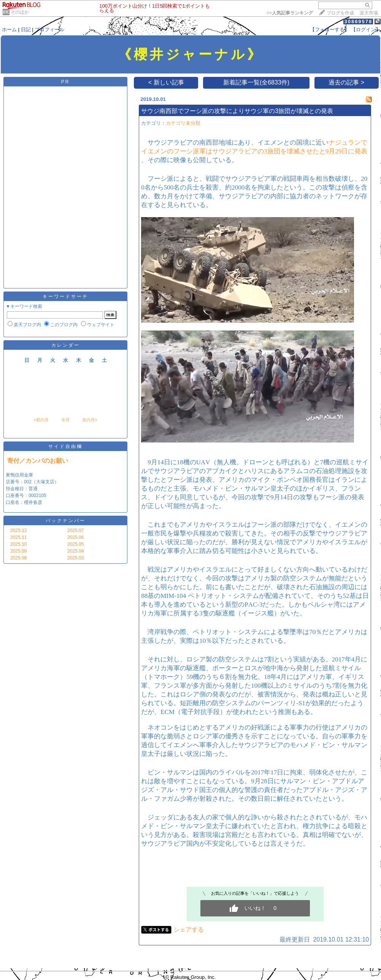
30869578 (358, 22)
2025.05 (75, 544)
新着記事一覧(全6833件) (256, 82)
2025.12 (18, 531)
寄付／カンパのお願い (38, 461)
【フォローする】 (330, 29)
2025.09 (18, 551)
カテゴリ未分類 (183, 123)
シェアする (189, 930)
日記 (26, 29)
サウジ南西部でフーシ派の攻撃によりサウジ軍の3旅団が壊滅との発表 (237, 111)
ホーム (9, 29)
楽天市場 (369, 13)
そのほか (20, 12)
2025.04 (75, 551)
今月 (65, 420)
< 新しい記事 (166, 82)
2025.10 (18, 544)
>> (290, 13)
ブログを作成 (340, 13)
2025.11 (18, 537)
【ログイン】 (366, 29)
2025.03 (75, 558)
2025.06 (75, 537)
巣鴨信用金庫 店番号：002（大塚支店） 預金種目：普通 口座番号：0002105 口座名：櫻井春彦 (32, 489)
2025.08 (18, 558)
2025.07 (75, 531)
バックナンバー (66, 521)
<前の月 (41, 420)
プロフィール (49, 29)
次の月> (90, 420)
